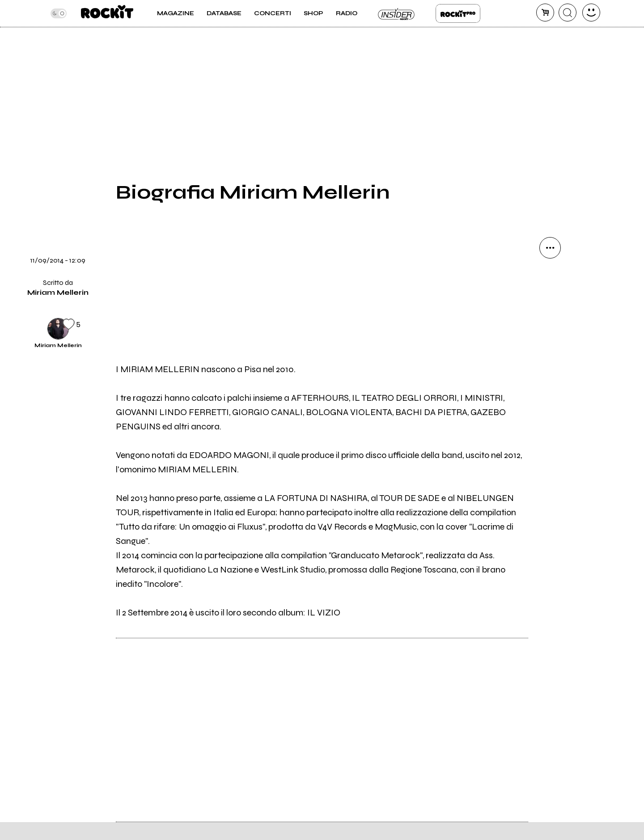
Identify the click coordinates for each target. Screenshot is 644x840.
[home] (107, 13)
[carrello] (545, 13)
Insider (397, 13)
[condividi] (550, 248)
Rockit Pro (458, 13)
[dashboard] (591, 13)
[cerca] (568, 13)
